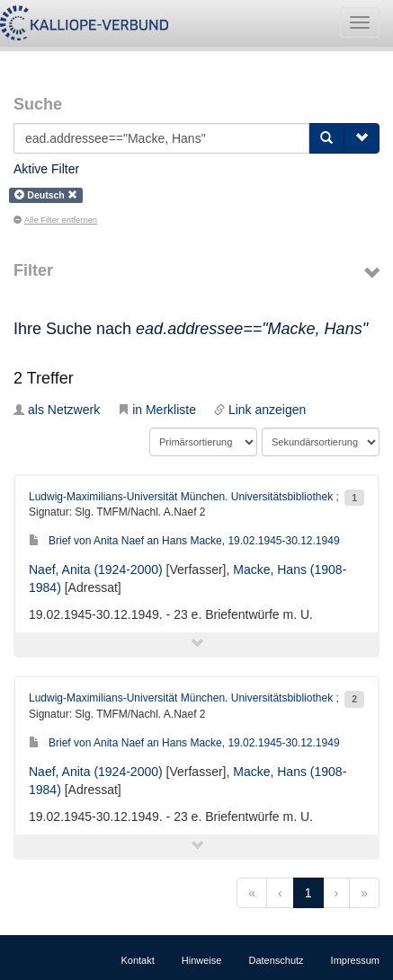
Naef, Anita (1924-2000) (96, 569)
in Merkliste (157, 410)
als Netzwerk (57, 410)
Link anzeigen (260, 410)
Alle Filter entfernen (55, 220)
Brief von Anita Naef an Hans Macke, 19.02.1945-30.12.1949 (184, 541)
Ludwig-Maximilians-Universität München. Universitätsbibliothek (181, 497)
